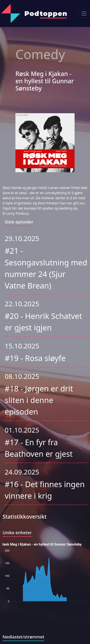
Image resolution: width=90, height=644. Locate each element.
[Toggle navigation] (84, 13)
